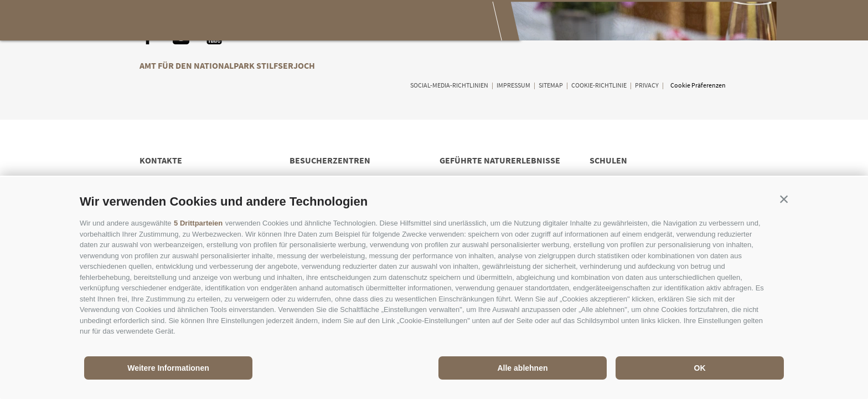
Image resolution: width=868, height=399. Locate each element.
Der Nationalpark (196, 21)
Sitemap (551, 85)
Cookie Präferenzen (698, 85)
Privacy (647, 85)
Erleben (279, 21)
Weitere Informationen (168, 368)
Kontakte (161, 160)
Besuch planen (425, 21)
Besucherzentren (330, 160)
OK (700, 368)
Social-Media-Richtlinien (449, 85)
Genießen (344, 21)
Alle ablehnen (522, 368)
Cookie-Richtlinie (599, 85)
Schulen (608, 160)
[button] (784, 199)
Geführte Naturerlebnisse (500, 160)
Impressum (513, 85)
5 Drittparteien (198, 223)
